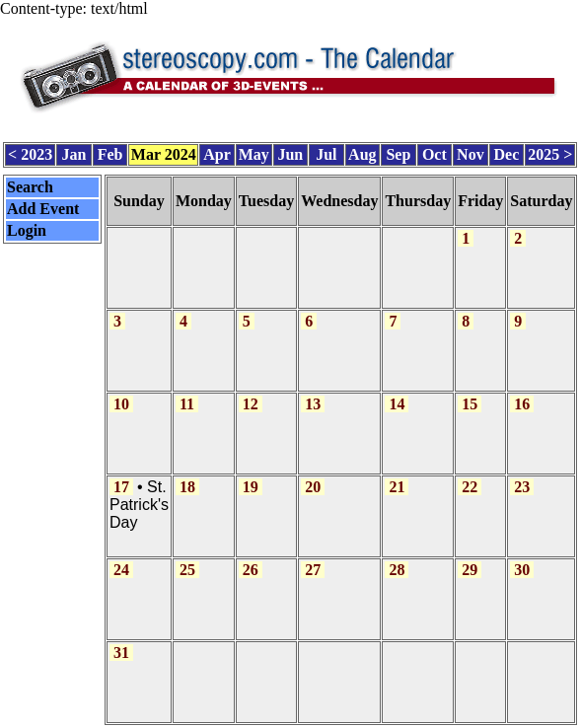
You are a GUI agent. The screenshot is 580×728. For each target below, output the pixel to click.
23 (522, 487)
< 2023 (30, 154)
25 (187, 570)
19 (251, 487)
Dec (507, 154)
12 (251, 404)
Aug (362, 154)
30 (522, 570)
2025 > (550, 154)
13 (313, 404)
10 (121, 404)
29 (470, 570)
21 (397, 487)
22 (470, 487)
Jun (290, 154)
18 (187, 487)
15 (470, 404)
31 (121, 653)
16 (522, 404)
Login (27, 230)
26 (251, 570)
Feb (110, 154)
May (254, 154)
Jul (326, 154)
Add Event (43, 209)
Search (30, 187)
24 (121, 570)
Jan (74, 154)
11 (187, 404)
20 (313, 487)
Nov (471, 154)
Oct (435, 154)
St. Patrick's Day (139, 505)
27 (313, 570)
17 (121, 487)
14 (397, 404)
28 (397, 570)
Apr (217, 154)
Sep (398, 154)
